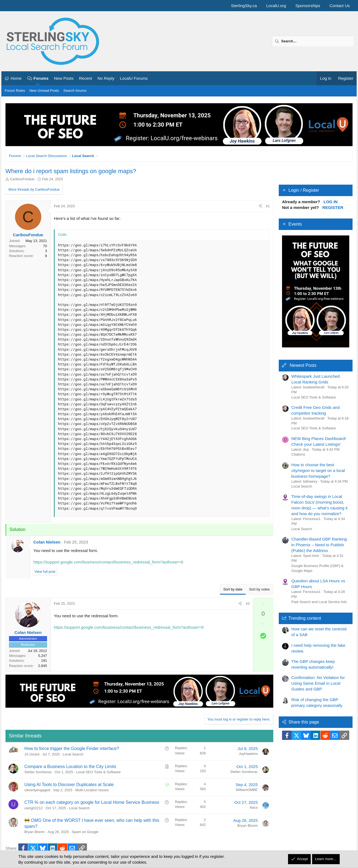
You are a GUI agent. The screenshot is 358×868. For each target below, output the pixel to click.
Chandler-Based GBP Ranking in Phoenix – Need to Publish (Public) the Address (319, 545)
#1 (268, 206)
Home (16, 78)
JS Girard (32, 754)
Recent (86, 78)
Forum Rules (15, 91)
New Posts (64, 78)
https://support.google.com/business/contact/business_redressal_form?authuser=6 (108, 562)
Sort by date (233, 589)
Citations (298, 454)
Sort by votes (259, 589)
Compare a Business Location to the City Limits (70, 767)
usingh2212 (33, 808)
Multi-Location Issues (92, 790)
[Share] (260, 206)
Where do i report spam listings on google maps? (71, 171)
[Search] (313, 41)
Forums (41, 78)
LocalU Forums (134, 78)
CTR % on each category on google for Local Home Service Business (92, 802)
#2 (248, 603)
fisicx (254, 808)
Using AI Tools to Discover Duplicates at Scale (69, 785)
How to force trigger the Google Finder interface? (72, 749)
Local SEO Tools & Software (98, 772)
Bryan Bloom (34, 832)
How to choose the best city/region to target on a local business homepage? (318, 470)
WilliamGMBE (247, 790)
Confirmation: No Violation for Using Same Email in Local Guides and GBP (318, 683)
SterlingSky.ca (244, 6)
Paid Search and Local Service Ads (319, 602)
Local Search (73, 754)
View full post (45, 572)
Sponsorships (308, 6)
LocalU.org (276, 6)
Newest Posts (303, 365)
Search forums (75, 91)
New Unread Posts (44, 91)
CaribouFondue (22, 179)
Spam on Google (85, 832)
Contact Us (340, 6)
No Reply (106, 78)
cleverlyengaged (37, 790)
